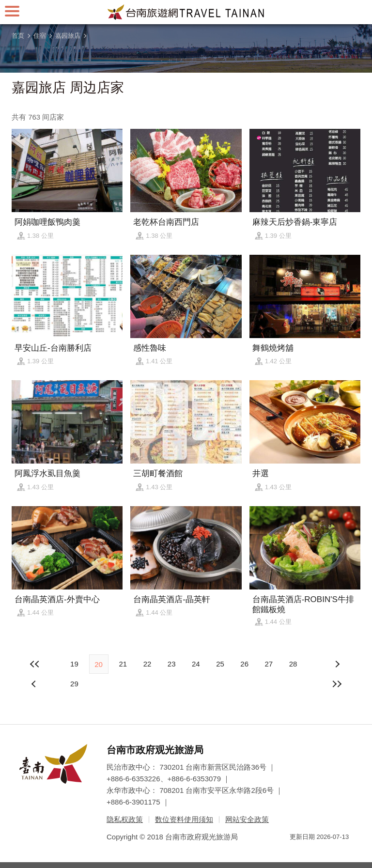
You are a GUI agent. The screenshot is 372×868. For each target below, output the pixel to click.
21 (123, 664)
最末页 (337, 684)
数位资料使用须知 (184, 819)
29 (74, 684)
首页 (18, 36)
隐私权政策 (125, 819)
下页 (35, 684)
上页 (337, 664)
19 (74, 664)
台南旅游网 (186, 12)
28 (293, 664)
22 (147, 664)
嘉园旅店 (68, 36)
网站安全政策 (247, 819)
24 (196, 664)
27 (269, 664)
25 (220, 664)
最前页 (35, 664)
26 (244, 664)
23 (172, 664)
